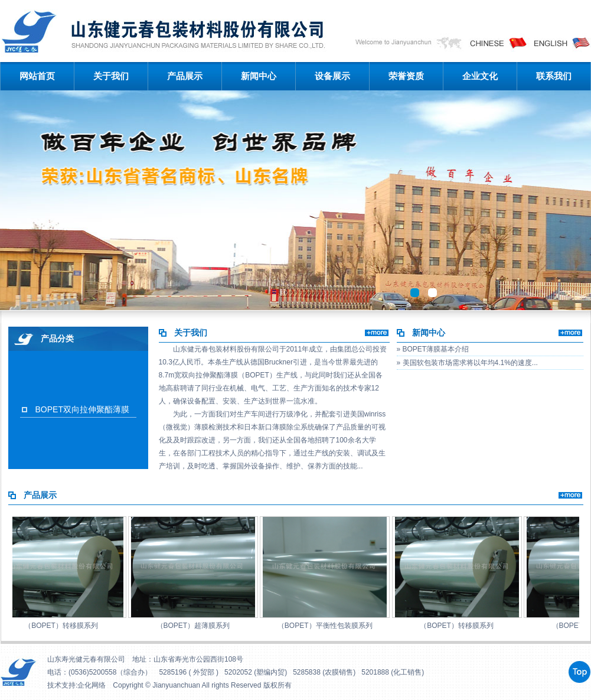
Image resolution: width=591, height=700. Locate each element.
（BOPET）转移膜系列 (63, 626)
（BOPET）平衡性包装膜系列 (327, 626)
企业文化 (480, 76)
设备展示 (332, 76)
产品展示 (185, 76)
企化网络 (92, 685)
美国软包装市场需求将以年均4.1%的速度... (470, 363)
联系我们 (554, 76)
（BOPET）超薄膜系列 (195, 626)
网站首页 (37, 76)
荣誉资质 (406, 76)
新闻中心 (259, 76)
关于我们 (111, 76)
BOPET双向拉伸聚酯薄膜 (82, 409)
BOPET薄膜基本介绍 (436, 349)
